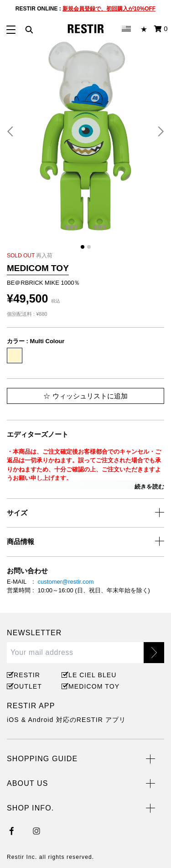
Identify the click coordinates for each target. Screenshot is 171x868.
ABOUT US (27, 783)
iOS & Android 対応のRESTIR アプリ (66, 720)
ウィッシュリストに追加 (85, 396)
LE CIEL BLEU (91, 675)
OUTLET (28, 686)
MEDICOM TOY (93, 686)
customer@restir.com (66, 582)
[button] (14, 131)
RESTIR (27, 675)
